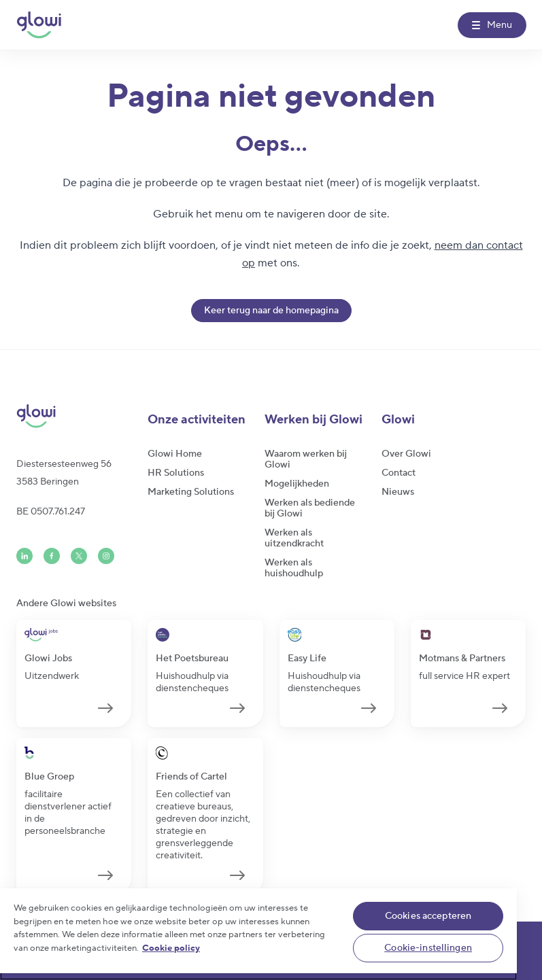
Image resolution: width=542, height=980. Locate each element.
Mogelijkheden (297, 484)
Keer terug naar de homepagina (271, 311)
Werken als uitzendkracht (294, 538)
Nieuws (398, 492)
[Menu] (492, 25)
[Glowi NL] (39, 25)
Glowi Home (175, 454)
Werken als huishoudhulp (294, 568)
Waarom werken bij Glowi (306, 459)
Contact (399, 473)
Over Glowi (406, 454)
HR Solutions (176, 473)
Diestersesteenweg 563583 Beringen (64, 473)
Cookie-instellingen (428, 948)
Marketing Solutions (191, 492)
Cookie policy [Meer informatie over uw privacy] (171, 948)
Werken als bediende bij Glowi (310, 508)
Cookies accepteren (428, 916)
